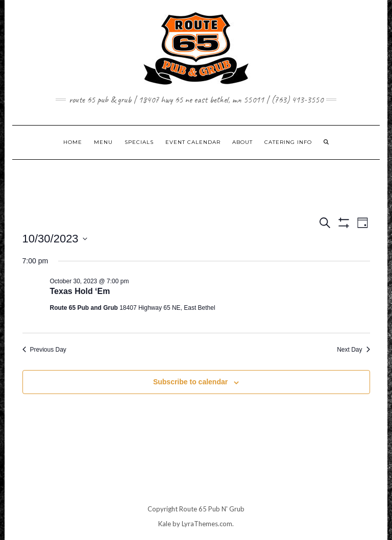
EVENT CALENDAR (193, 142)
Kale (165, 524)
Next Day (353, 350)
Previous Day (44, 350)
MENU (103, 142)
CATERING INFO (288, 142)
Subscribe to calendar (190, 382)
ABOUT (242, 142)
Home (73, 142)
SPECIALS (139, 142)
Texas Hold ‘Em (80, 291)
